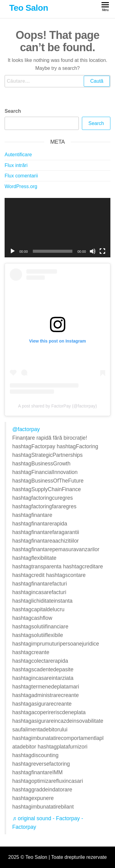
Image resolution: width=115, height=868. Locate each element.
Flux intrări (16, 165)
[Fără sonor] (93, 251)
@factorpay (26, 429)
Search (13, 111)
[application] (57, 228)
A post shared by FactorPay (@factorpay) (57, 406)
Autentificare (18, 155)
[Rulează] (13, 251)
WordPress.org (21, 186)
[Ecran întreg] (102, 251)
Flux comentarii (21, 176)
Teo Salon (29, 8)
